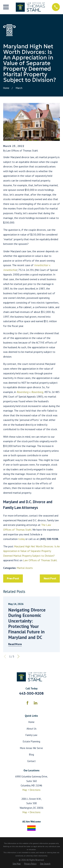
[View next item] (18, 656)
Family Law (31, 735)
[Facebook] (27, 703)
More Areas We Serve (31, 748)
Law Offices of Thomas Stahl (40, 560)
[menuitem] (17, 864)
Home (31, 722)
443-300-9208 (31, 693)
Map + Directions (32, 790)
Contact (31, 761)
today (22, 539)
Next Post (50, 578)
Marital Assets (25, 568)
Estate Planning (32, 741)
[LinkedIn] (36, 703)
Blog (32, 754)
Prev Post (13, 578)
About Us (32, 729)
